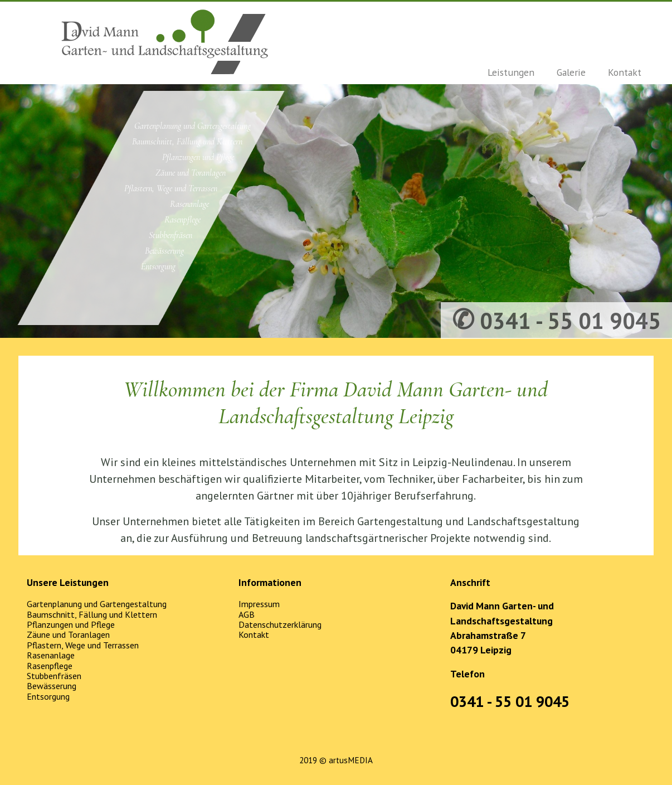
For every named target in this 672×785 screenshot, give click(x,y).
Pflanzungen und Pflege (198, 157)
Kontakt (625, 72)
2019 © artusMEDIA (336, 760)
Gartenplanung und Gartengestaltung (193, 126)
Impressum (259, 604)
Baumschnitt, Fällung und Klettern (187, 142)
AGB (247, 614)
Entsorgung (158, 266)
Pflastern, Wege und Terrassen (171, 188)
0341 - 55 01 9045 (510, 701)
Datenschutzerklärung (280, 624)
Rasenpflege (182, 220)
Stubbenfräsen (171, 235)
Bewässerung (164, 251)
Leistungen (511, 72)
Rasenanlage (189, 204)
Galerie (571, 72)
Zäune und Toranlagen (191, 173)
